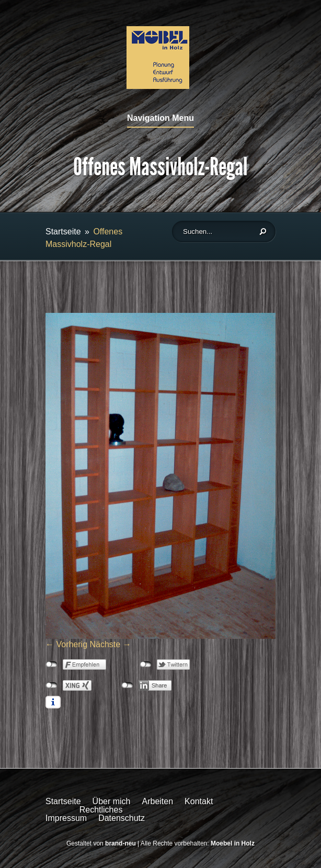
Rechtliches (101, 810)
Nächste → (111, 644)
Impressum (66, 818)
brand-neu (121, 843)
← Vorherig (66, 644)
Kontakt (199, 801)
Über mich (112, 801)
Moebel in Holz (233, 843)
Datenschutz (122, 818)
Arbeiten (158, 801)
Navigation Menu (160, 118)
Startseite (63, 232)
